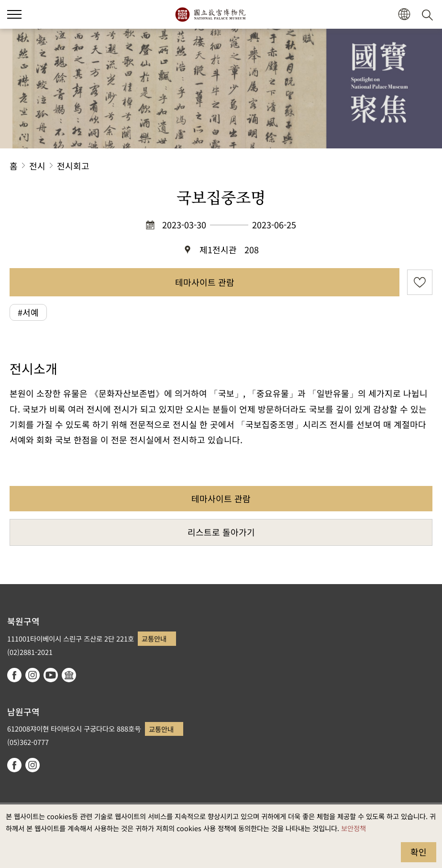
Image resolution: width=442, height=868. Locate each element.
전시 (37, 166)
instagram (33, 675)
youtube (51, 675)
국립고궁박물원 (210, 14)
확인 (419, 852)
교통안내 (154, 638)
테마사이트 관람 (205, 282)
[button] (404, 15)
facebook (14, 675)
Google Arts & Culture (69, 675)
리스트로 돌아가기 (221, 532)
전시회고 (73, 166)
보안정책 (354, 828)
